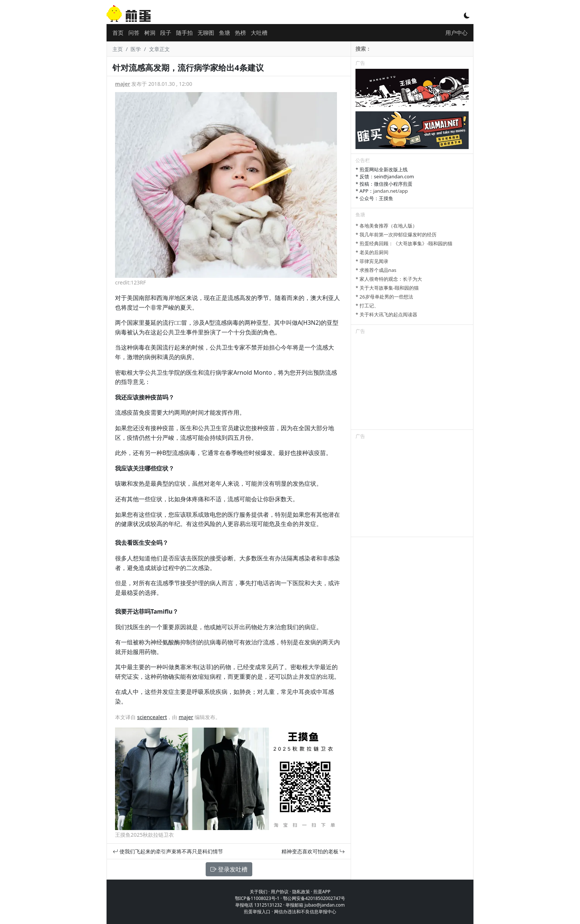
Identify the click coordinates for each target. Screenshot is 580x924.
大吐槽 (259, 33)
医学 (136, 49)
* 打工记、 (367, 306)
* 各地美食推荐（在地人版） (386, 226)
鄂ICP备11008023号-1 (257, 898)
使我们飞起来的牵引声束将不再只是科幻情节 (168, 851)
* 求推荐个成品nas (376, 270)
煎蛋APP (322, 892)
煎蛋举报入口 (257, 912)
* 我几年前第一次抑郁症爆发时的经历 (396, 235)
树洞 (150, 33)
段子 (166, 33)
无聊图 (206, 33)
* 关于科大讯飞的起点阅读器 (386, 314)
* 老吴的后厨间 (372, 252)
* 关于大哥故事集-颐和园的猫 (387, 288)
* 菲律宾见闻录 (372, 261)
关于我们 (259, 892)
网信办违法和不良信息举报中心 (305, 912)
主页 (118, 49)
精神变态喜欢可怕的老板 (313, 851)
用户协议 (280, 892)
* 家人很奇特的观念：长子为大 (389, 279)
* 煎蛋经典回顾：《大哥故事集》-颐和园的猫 (404, 243)
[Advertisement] (412, 383)
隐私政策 (301, 892)
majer (123, 84)
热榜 (240, 33)
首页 (118, 33)
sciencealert (152, 717)
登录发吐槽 (229, 869)
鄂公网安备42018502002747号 (314, 898)
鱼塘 (225, 33)
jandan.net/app (391, 191)
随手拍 (184, 33)
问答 (134, 33)
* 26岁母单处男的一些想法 (384, 297)
